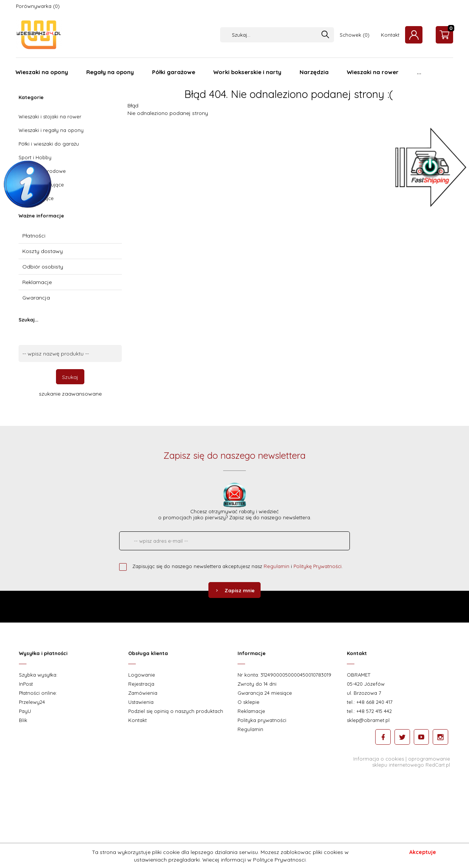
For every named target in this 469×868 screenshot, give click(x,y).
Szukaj (70, 377)
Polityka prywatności (262, 720)
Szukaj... (28, 320)
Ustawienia (141, 702)
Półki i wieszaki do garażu (49, 144)
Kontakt (390, 35)
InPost (26, 684)
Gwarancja (36, 298)
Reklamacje (37, 282)
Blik (23, 720)
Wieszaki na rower (373, 72)
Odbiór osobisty (43, 267)
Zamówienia (143, 693)
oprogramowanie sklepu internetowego (411, 761)
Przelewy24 (32, 702)
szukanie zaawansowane (70, 394)
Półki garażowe (174, 72)
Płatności (34, 236)
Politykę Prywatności (318, 566)
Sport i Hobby (35, 157)
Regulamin (276, 566)
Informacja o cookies (379, 758)
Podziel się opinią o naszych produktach (176, 711)
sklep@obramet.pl (368, 720)
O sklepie (248, 702)
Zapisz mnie (234, 590)
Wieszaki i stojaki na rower (50, 116)
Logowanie (142, 675)
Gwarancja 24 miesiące (265, 693)
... (419, 72)
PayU (25, 711)
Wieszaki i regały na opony (51, 130)
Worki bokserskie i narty (247, 72)
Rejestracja (141, 684)
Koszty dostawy (43, 251)
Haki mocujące (36, 198)
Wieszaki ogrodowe (42, 171)
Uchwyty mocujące (41, 185)
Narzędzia (314, 72)
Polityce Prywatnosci (279, 860)
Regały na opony (110, 72)
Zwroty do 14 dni (257, 684)
